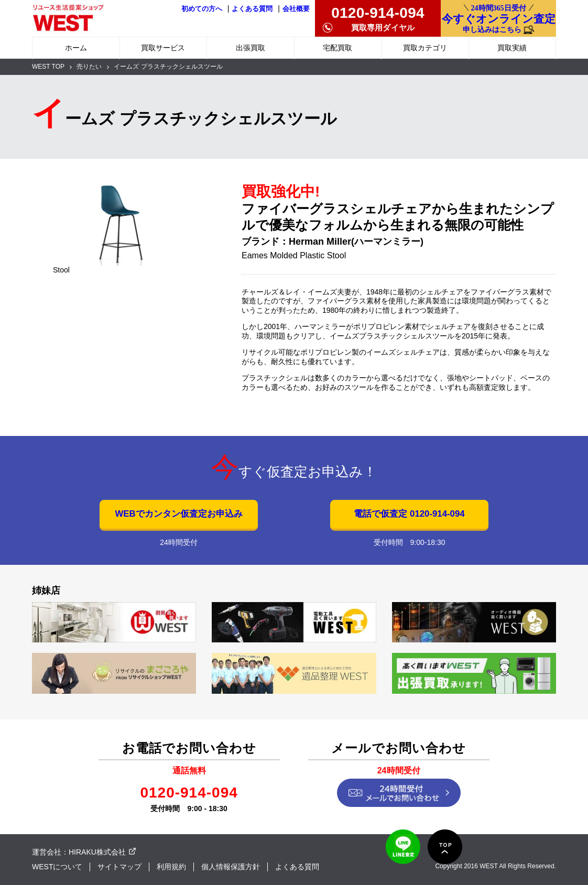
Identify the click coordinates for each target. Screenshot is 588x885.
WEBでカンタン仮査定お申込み (178, 514)
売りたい (89, 67)
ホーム (76, 48)
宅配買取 (337, 48)
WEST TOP (48, 67)
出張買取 (251, 48)
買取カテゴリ (425, 48)
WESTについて (57, 867)
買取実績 (512, 48)
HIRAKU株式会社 (97, 852)
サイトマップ (119, 867)
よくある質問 (252, 9)
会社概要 (296, 9)
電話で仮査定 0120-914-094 (409, 514)
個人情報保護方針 (231, 867)
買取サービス (163, 48)
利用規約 (171, 867)
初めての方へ (202, 9)
